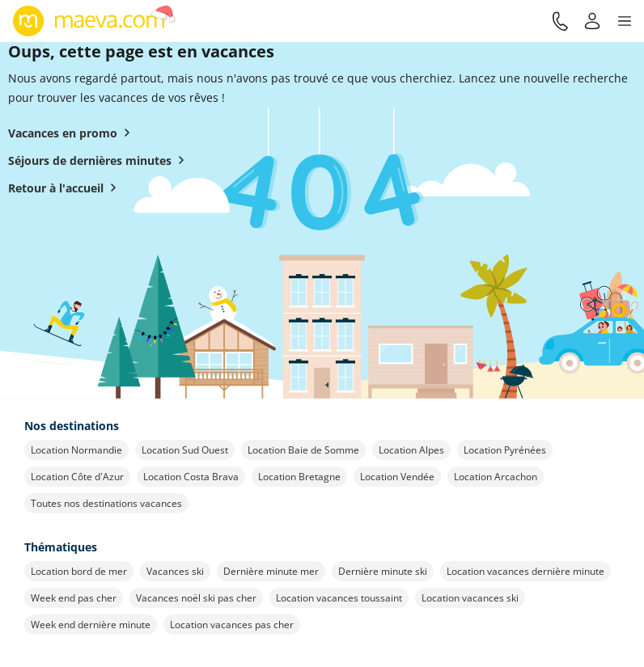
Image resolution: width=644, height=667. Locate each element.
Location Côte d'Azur (77, 477)
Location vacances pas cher (232, 625)
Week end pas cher (74, 598)
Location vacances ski (470, 598)
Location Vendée (397, 477)
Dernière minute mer (271, 571)
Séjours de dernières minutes (100, 160)
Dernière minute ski (383, 571)
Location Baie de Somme (303, 450)
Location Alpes (411, 450)
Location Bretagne (299, 477)
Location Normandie (76, 450)
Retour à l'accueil (66, 188)
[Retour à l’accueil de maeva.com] (94, 21)
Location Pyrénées (505, 450)
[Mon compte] (592, 21)
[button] (625, 21)
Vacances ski (175, 571)
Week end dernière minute (91, 625)
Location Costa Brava (191, 477)
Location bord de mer (79, 571)
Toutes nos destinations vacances (106, 503)
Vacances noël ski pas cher (196, 598)
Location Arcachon (496, 477)
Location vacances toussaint (339, 598)
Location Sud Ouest (185, 450)
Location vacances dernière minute (525, 571)
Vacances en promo (72, 133)
